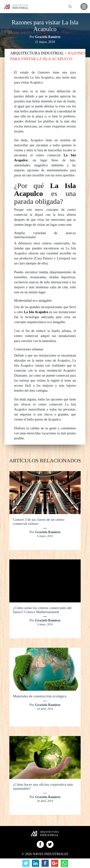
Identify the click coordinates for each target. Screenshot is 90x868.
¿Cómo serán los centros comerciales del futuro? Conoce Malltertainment (42, 610)
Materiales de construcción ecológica (40, 696)
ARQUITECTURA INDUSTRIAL (38, 53)
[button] (84, 7)
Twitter (50, 844)
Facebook (40, 844)
